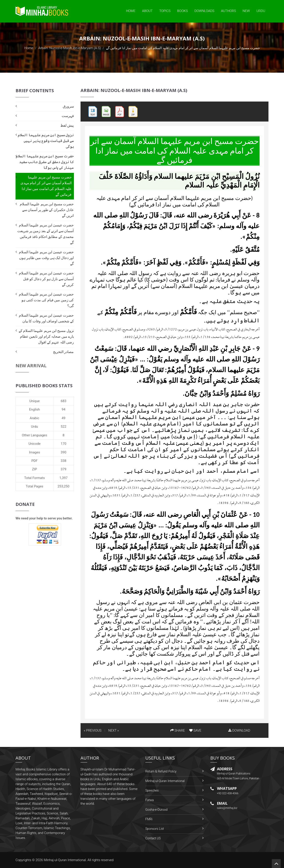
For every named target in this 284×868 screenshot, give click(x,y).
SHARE (178, 730)
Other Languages (35, 435)
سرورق (68, 106)
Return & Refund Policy (161, 771)
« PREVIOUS (93, 730)
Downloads (204, 11)
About (147, 11)
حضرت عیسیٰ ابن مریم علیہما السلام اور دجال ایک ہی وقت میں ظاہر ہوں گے (46, 258)
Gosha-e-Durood (156, 810)
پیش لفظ (67, 125)
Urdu (261, 11)
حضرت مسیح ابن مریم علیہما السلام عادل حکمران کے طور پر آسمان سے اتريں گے (47, 210)
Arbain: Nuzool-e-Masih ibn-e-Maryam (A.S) (70, 48)
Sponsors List (155, 829)
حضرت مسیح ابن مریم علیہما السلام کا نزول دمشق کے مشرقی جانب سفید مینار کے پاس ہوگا (45, 162)
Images (35, 452)
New (246, 11)
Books (183, 11)
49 (64, 418)
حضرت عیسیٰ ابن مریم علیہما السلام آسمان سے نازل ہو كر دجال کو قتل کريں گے (46, 279)
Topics (165, 11)
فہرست (68, 116)
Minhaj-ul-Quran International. (65, 860)
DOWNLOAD (239, 730)
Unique (34, 401)
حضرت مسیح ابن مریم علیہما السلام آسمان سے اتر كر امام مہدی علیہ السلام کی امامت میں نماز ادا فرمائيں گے (46, 186)
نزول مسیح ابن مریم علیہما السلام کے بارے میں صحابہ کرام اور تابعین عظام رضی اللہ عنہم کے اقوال (46, 336)
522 (64, 427)
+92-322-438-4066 (228, 793)
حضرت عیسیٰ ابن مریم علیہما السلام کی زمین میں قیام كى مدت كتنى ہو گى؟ (46, 300)
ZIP (35, 469)
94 (64, 409)
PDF (35, 461)
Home (131, 11)
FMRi (149, 819)
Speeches (152, 790)
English (35, 409)
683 (64, 401)
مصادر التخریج (63, 352)
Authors (228, 11)
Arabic (35, 418)
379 (64, 469)
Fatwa (150, 800)
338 (64, 461)
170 (64, 444)
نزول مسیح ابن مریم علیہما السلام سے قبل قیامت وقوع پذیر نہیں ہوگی (46, 141)
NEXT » (113, 730)
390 (64, 452)
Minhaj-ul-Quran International (165, 781)
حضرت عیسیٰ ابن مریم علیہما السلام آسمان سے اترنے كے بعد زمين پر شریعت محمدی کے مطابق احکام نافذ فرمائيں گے (45, 234)
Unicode (34, 444)
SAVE (195, 730)
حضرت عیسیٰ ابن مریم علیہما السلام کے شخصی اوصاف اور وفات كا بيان (46, 318)
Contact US (153, 838)
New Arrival (31, 366)
